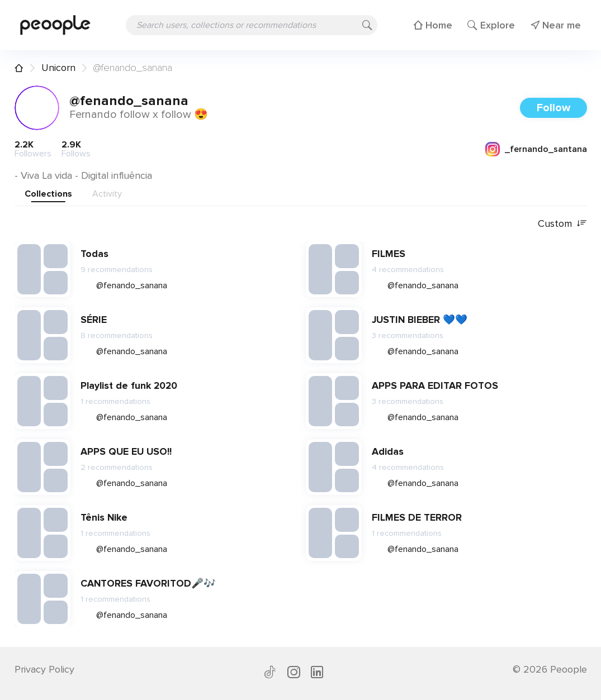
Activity (107, 194)
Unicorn (58, 68)
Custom (562, 224)
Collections (48, 194)
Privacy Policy (44, 669)
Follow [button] (553, 108)
